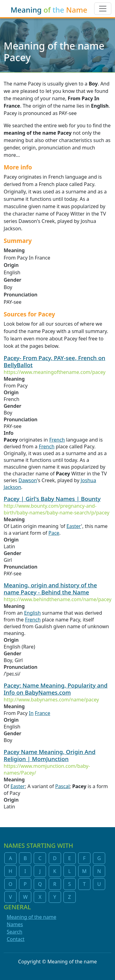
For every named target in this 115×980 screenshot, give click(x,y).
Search (15, 932)
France (43, 713)
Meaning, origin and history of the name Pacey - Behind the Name (50, 589)
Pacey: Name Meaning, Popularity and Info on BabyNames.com (56, 689)
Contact (16, 939)
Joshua (88, 480)
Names (15, 924)
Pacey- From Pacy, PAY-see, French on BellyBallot (54, 361)
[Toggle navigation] (103, 9)
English (32, 613)
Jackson (12, 487)
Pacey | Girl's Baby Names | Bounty (52, 499)
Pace (54, 533)
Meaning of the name (31, 917)
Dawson (28, 480)
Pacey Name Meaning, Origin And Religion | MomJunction (50, 755)
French (57, 440)
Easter (74, 526)
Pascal (62, 786)
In (31, 713)
